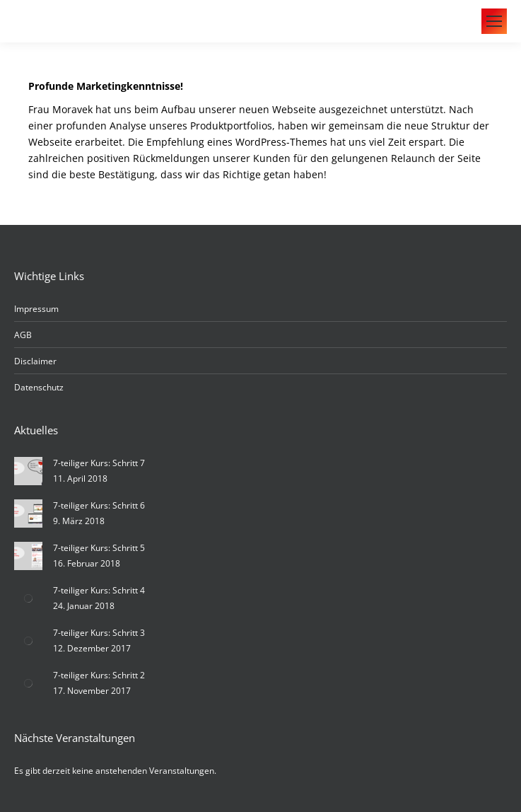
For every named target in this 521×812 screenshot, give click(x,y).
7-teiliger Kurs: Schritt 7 (99, 463)
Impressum (36, 309)
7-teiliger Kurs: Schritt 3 (99, 633)
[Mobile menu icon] (494, 21)
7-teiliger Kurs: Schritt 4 (99, 590)
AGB (23, 335)
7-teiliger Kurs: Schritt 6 (99, 505)
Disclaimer (35, 361)
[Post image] (28, 471)
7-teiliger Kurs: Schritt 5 (99, 548)
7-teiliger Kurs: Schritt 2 (99, 675)
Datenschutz (39, 387)
